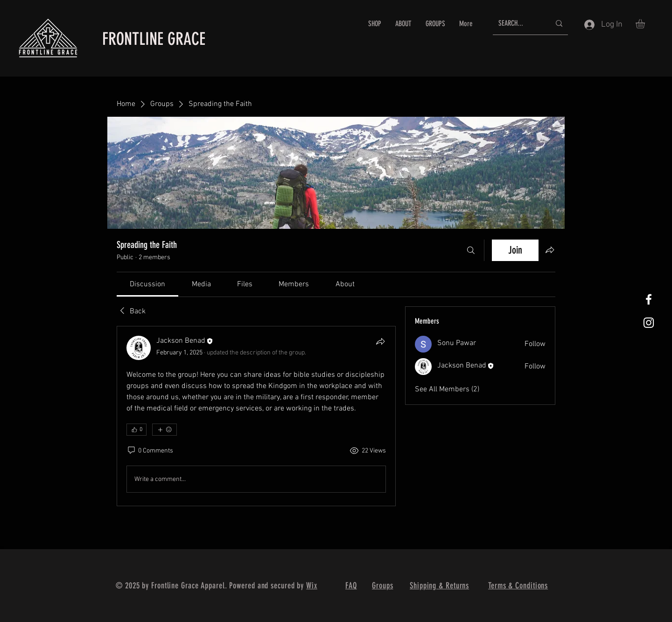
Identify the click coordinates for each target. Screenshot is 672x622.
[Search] (471, 250)
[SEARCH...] (517, 24)
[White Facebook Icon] (649, 299)
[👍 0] (136, 430)
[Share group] (550, 250)
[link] (147, 284)
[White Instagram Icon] (649, 323)
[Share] (380, 341)
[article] (256, 416)
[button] (646, 24)
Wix (312, 586)
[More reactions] (164, 430)
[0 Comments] (150, 451)
